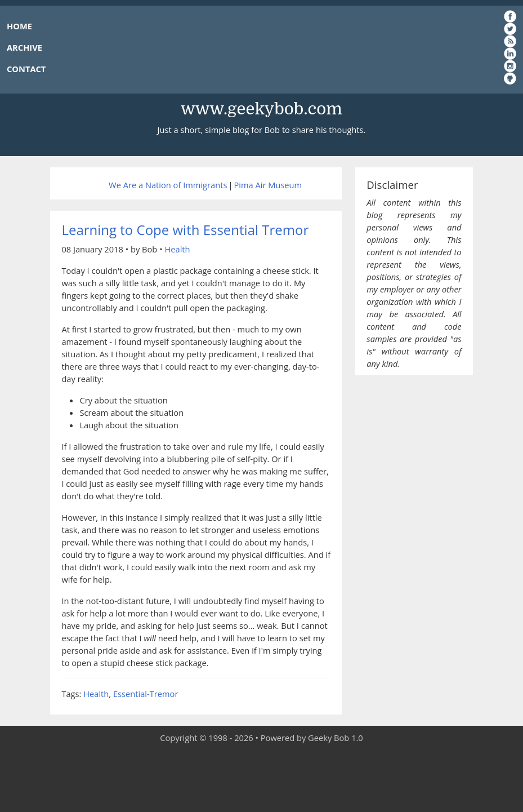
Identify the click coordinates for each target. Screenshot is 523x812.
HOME (19, 26)
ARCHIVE (24, 47)
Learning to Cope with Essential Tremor (185, 230)
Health (177, 249)
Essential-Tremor (146, 694)
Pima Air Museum (268, 185)
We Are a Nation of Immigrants (168, 185)
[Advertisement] (262, 778)
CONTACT (26, 69)
